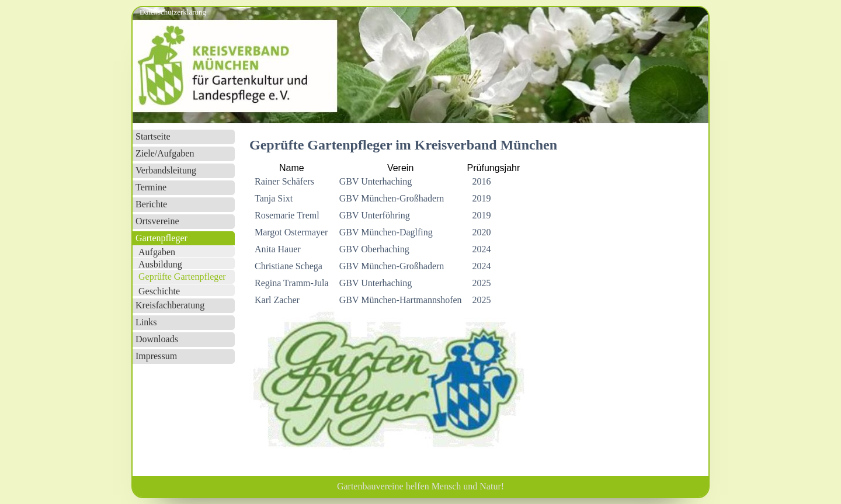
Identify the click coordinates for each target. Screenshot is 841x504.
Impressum (156, 356)
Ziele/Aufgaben (165, 153)
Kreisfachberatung (170, 305)
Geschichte (159, 291)
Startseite (153, 136)
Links (146, 322)
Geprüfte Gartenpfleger (182, 277)
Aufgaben (157, 252)
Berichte (151, 204)
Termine (151, 187)
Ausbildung (160, 264)
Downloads (157, 339)
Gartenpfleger (161, 238)
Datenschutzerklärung (173, 12)
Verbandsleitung (166, 170)
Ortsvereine (157, 221)
